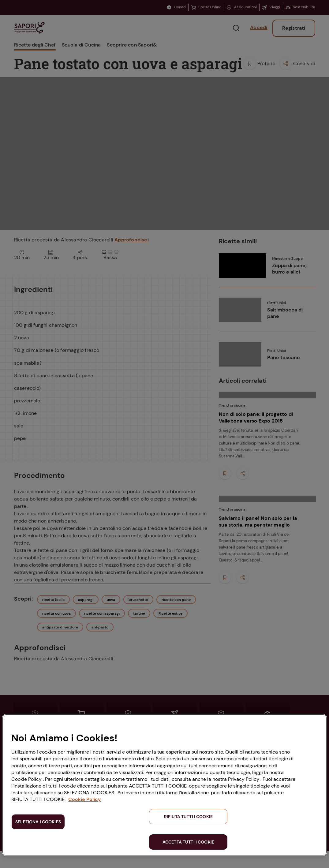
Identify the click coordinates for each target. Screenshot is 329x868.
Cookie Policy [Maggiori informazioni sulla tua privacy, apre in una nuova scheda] (85, 799)
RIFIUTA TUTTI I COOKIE (188, 817)
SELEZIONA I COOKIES (38, 822)
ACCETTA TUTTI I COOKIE (188, 842)
